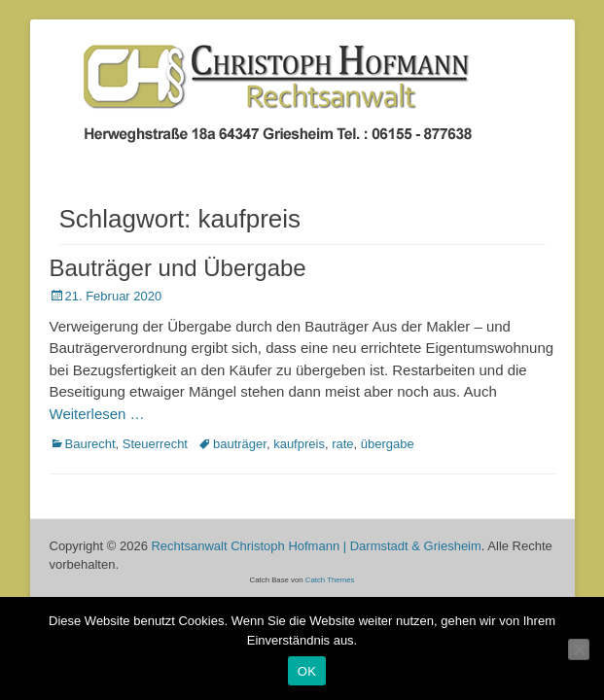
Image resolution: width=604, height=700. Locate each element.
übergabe (388, 444)
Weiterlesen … (97, 414)
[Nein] (579, 649)
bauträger (240, 444)
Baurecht (90, 444)
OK (307, 671)
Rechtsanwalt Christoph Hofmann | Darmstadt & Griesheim (316, 546)
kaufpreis (299, 444)
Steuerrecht (155, 444)
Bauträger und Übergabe (178, 268)
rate (342, 444)
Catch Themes (330, 580)
